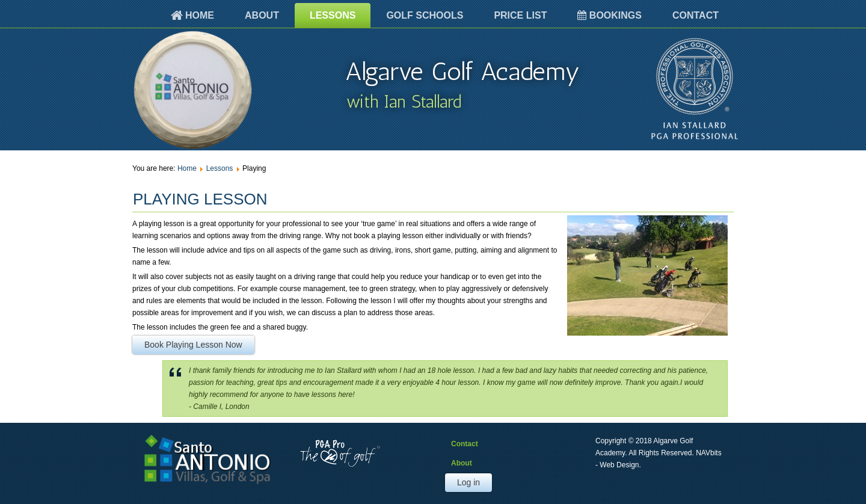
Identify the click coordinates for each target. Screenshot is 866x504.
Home (192, 15)
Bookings (610, 15)
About (262, 15)
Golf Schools (425, 15)
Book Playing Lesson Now (193, 345)
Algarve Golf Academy (462, 72)
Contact (696, 15)
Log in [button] (468, 482)
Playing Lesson (200, 199)
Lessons (333, 15)
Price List (520, 15)
